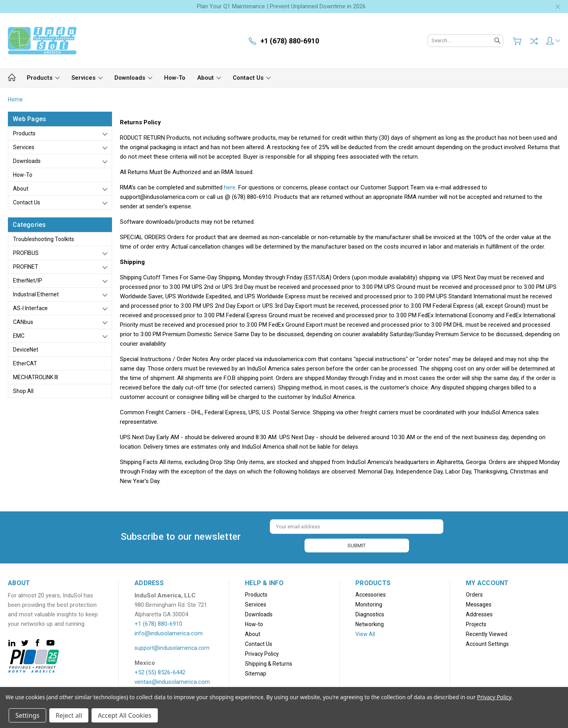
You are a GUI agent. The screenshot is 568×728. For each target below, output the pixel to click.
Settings (27, 715)
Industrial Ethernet (36, 294)
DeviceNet (26, 350)
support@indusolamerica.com (172, 646)
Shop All (23, 391)
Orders (474, 593)
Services (87, 78)
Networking (370, 623)
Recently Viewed (487, 633)
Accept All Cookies (125, 715)
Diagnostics (370, 613)
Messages (479, 603)
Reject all (69, 715)
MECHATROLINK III (35, 377)
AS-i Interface (30, 308)
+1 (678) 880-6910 (158, 622)
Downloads (133, 78)
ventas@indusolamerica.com (172, 680)
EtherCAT (25, 363)
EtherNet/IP (28, 281)
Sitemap (256, 672)
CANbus (23, 322)
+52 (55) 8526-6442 (160, 671)
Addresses (479, 613)
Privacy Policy (262, 652)
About (209, 78)
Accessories (371, 593)
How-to (175, 78)
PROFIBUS (26, 253)
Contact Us (252, 78)
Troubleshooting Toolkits (44, 239)
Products (43, 78)
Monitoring (369, 603)
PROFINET (26, 267)
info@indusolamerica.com (169, 632)
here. (230, 187)
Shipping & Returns (269, 662)
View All (365, 633)
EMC (19, 336)
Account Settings (487, 642)
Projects (476, 623)
